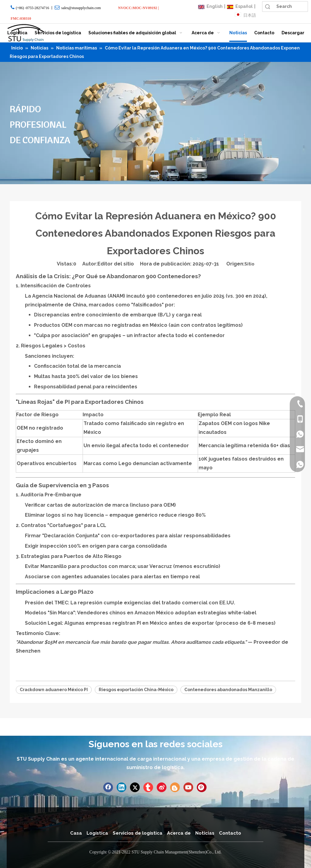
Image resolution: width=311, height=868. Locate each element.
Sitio (249, 264)
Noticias (205, 833)
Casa (76, 833)
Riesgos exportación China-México (136, 690)
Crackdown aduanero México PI (54, 690)
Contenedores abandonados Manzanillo (228, 690)
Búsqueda (268, 7)
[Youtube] (188, 787)
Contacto (230, 833)
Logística (97, 833)
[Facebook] (108, 787)
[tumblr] (148, 787)
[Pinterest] (202, 787)
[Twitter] (135, 787)
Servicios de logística (138, 833)
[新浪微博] (162, 787)
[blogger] (175, 787)
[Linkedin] (121, 787)
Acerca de (179, 833)
